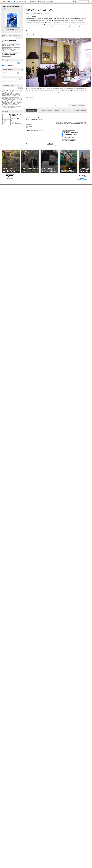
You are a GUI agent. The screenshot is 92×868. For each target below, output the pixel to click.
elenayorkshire (18, 101)
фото (19, 82)
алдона (14, 107)
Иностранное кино (7, 43)
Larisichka (11, 97)
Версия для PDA (82, 177)
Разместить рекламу (82, 179)
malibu (11, 102)
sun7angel (5, 103)
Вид (76, 2)
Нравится (74, 105)
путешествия (10, 82)
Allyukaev (5, 94)
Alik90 (17, 93)
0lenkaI (16, 91)
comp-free (12, 101)
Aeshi (14, 93)
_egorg (4, 101)
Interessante (5, 97)
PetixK (10, 98)
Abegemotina (6, 93)
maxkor (15, 102)
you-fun (10, 103)
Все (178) (21, 88)
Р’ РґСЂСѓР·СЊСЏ (13, 29)
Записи (4, 7)
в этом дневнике (8, 66)
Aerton (11, 93)
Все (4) (21, 79)
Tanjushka (5, 100)
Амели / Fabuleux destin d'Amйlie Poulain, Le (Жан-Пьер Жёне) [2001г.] (11, 44)
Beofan (4, 96)
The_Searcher (11, 100)
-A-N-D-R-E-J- (6, 91)
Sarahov (20, 98)
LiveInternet (6, 2)
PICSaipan (5, 98)
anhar (8, 101)
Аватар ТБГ (12, 20)
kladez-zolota (6, 102)
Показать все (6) (7, 56)
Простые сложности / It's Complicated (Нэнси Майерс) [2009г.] (12, 53)
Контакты (82, 178)
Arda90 (15, 94)
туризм (15, 82)
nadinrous (19, 102)
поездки (4, 82)
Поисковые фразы (16, 123)
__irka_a (20, 100)
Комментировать (31, 110)
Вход (25, 1)
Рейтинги (33, 1)
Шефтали (18, 106)
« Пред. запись (46, 110)
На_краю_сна (12, 106)
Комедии (5, 52)
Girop (19, 96)
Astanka (19, 94)
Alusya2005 (10, 94)
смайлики (41, 131)
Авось (41, 1)
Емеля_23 (5, 105)
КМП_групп (5, 106)
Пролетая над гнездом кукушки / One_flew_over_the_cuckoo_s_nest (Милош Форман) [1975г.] (11, 49)
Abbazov (18, 92)
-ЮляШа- (12, 91)
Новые (83, 110)
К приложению (19, 38)
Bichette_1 (9, 96)
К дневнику (55, 110)
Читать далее (29, 97)
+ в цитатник (46, 13)
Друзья (9, 7)
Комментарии (16, 7)
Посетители (14, 122)
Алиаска (14, 103)
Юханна (10, 107)
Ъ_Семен (5, 107)
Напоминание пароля (31, 128)
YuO (16, 100)
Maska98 (16, 97)
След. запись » (63, 110)
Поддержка (73, 2)
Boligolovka (14, 96)
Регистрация (18, 1)
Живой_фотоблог (12, 105)
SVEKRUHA (14, 98)
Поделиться (81, 105)
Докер (18, 103)
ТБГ (3, 9)
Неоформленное (7, 47)
